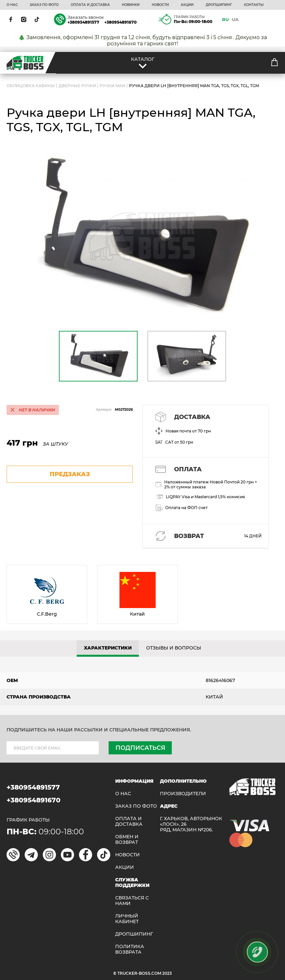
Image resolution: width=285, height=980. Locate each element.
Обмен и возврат (127, 840)
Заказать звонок (86, 17)
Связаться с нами (132, 901)
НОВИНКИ (131, 5)
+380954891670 (120, 22)
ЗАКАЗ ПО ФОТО (44, 5)
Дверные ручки (77, 86)
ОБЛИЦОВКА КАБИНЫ (31, 86)
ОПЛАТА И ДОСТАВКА (90, 5)
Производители (183, 794)
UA (235, 19)
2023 (167, 973)
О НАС (12, 5)
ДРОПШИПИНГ (219, 5)
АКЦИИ (187, 5)
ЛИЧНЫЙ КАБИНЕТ (127, 919)
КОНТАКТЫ (254, 5)
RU (225, 19)
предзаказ (70, 474)
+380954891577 (83, 22)
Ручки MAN (113, 86)
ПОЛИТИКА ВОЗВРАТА (130, 949)
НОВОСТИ (160, 5)
